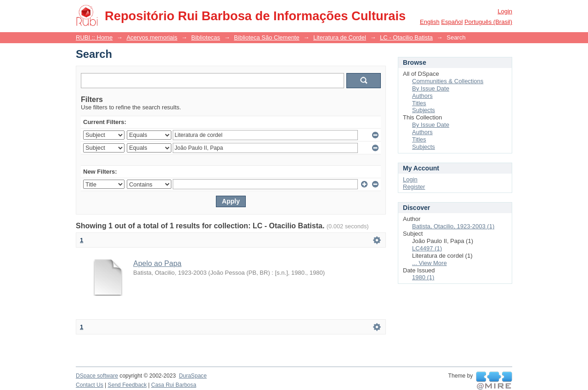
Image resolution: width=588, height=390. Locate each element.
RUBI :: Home (94, 37)
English (430, 22)
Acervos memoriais (152, 37)
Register (414, 187)
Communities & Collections (448, 81)
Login (505, 11)
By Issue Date (431, 88)
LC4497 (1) (427, 248)
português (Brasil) (488, 22)
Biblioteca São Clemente (266, 37)
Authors (422, 96)
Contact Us (90, 385)
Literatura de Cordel (340, 37)
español (452, 22)
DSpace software (97, 376)
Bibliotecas (206, 37)
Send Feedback (127, 385)
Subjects (424, 110)
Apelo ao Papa (157, 263)
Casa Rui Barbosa (174, 385)
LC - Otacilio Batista (406, 37)
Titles (419, 103)
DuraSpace (192, 376)
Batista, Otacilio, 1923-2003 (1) (453, 226)
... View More (430, 263)
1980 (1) (423, 277)
